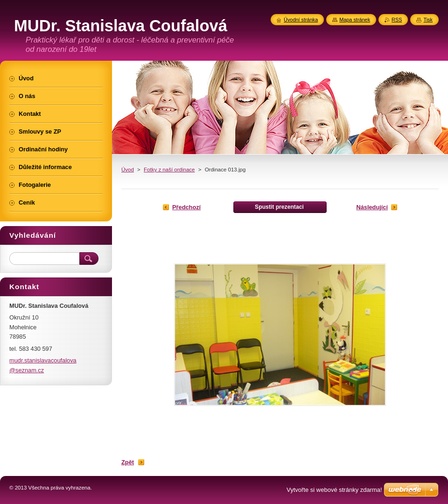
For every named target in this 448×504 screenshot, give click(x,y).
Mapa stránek (355, 20)
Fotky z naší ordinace (169, 170)
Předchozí (186, 207)
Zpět (128, 462)
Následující (372, 207)
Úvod (128, 170)
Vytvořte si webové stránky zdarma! (334, 490)
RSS (397, 20)
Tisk (428, 20)
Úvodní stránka (301, 20)
